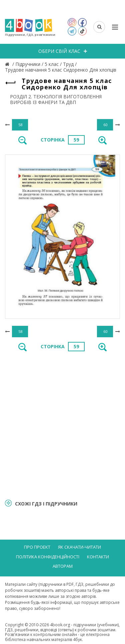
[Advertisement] (62, 425)
